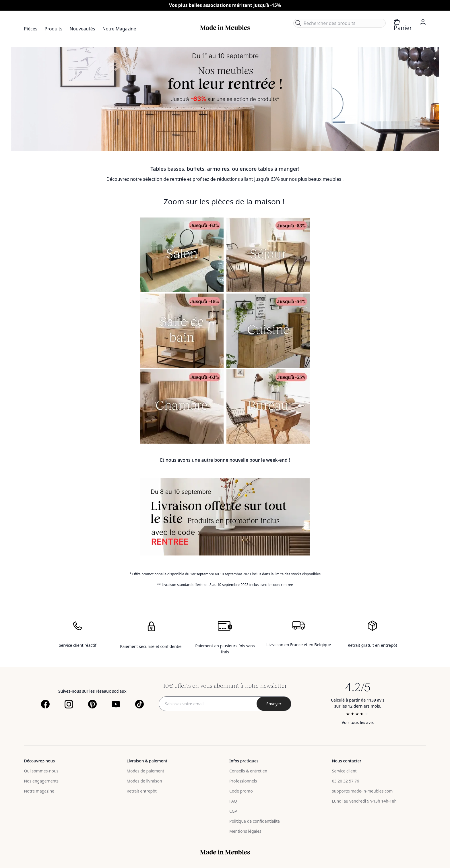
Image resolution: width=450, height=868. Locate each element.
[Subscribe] (274, 704)
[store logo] (225, 28)
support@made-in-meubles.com (362, 791)
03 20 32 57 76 (346, 781)
